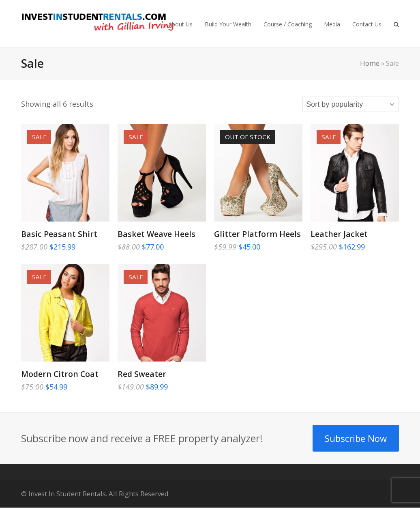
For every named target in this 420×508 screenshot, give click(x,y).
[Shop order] (351, 104)
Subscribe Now (356, 438)
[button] (396, 24)
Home (370, 63)
